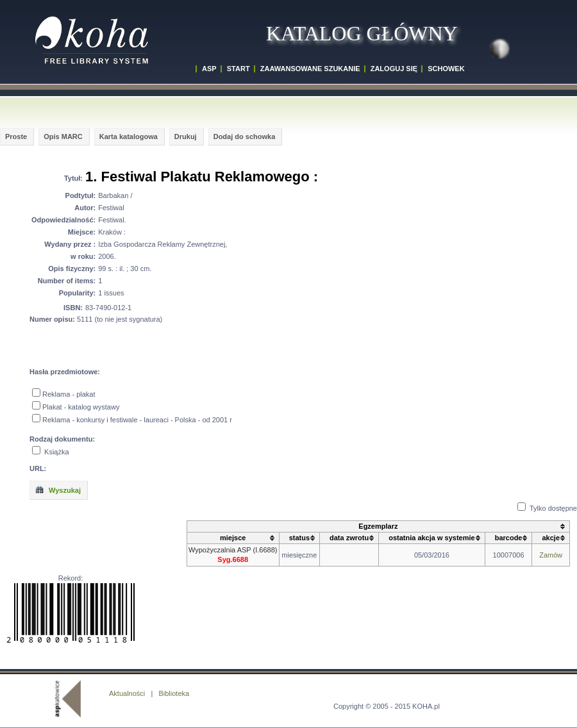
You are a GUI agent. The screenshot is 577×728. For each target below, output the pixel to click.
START (238, 69)
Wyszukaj (58, 490)
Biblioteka (174, 693)
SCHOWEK (446, 69)
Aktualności (127, 693)
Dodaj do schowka (245, 136)
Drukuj (186, 136)
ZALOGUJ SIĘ (394, 69)
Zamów (551, 555)
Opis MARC (63, 136)
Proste (16, 136)
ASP (209, 69)
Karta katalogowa (129, 136)
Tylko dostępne (553, 508)
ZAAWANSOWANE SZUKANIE (310, 69)
